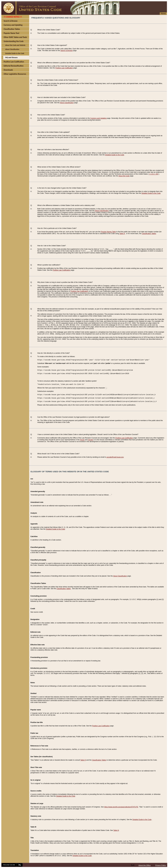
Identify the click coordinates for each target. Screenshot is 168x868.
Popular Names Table (108, 232)
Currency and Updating (98, 118)
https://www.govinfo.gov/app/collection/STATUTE (121, 807)
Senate (91, 440)
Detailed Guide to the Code (115, 155)
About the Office (145, 865)
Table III (122, 234)
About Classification (67, 103)
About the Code (124, 176)
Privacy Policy (161, 865)
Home (163, 14)
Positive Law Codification (64, 68)
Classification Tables (149, 234)
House (82, 440)
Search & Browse (66, 51)
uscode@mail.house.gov (115, 457)
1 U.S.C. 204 (154, 174)
